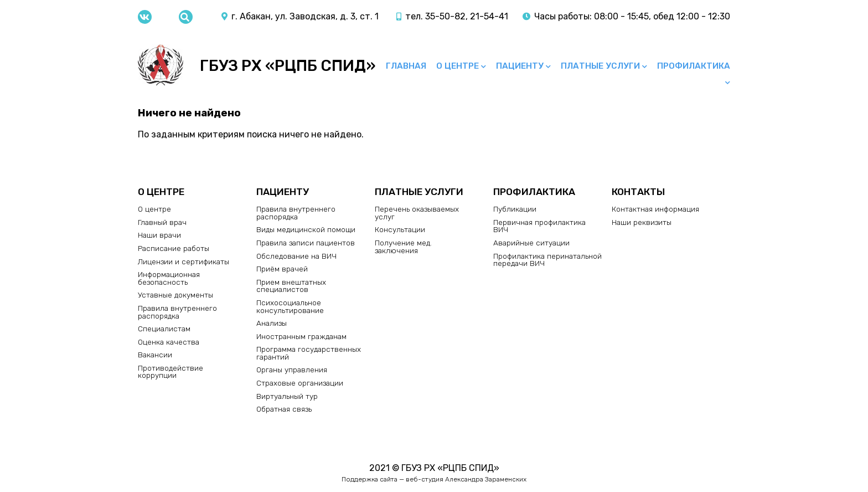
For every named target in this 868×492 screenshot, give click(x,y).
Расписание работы (174, 248)
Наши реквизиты (642, 222)
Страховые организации (300, 383)
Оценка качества (169, 342)
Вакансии (155, 355)
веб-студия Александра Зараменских (466, 479)
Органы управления (292, 370)
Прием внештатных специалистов (291, 286)
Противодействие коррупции (170, 372)
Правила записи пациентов (306, 243)
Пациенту (520, 66)
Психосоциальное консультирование (290, 306)
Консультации (400, 229)
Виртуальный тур (287, 396)
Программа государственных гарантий (309, 353)
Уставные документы (175, 295)
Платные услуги (600, 66)
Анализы (272, 323)
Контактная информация (655, 209)
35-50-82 (445, 16)
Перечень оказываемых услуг (417, 213)
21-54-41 (489, 16)
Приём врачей (282, 269)
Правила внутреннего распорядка (177, 312)
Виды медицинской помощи (306, 229)
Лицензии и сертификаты (184, 262)
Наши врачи (159, 235)
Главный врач (162, 222)
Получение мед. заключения (403, 247)
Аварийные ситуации (531, 243)
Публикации (515, 209)
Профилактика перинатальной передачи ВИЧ (547, 260)
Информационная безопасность (169, 278)
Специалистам (164, 329)
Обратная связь (284, 409)
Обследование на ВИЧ (296, 256)
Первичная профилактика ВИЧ (539, 226)
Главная (406, 66)
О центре (458, 66)
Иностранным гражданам (301, 336)
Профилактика (694, 66)
